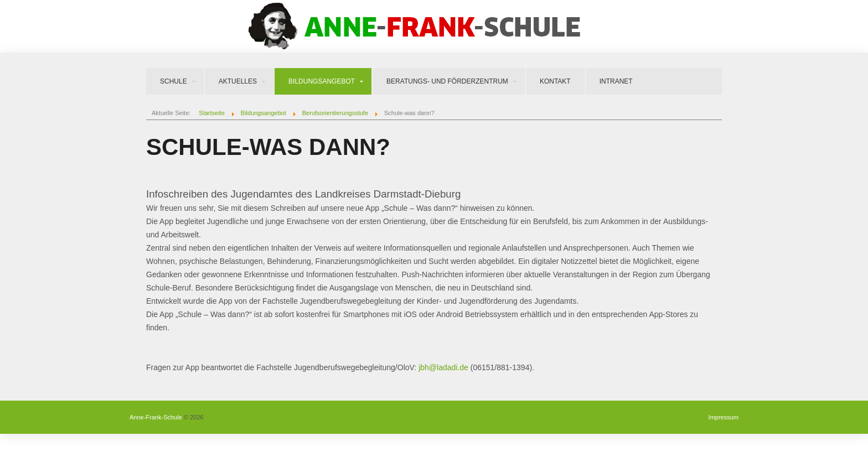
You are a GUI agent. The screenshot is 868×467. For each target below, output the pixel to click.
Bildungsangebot (322, 81)
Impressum (724, 417)
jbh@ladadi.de (443, 367)
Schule (174, 81)
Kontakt (555, 81)
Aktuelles (238, 81)
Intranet (616, 81)
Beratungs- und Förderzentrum (447, 81)
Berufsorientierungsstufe (335, 113)
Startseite (211, 113)
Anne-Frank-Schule (156, 417)
